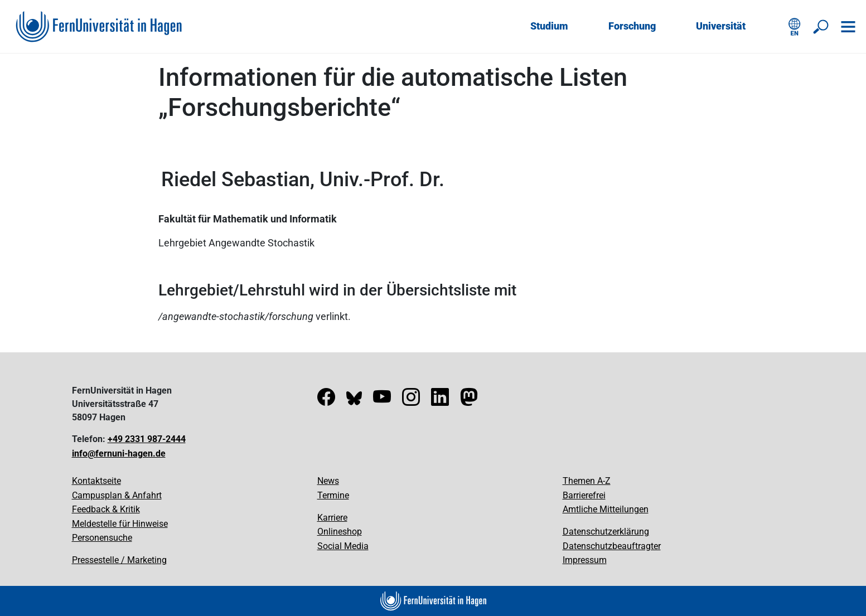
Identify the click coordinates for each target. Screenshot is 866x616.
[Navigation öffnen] (848, 27)
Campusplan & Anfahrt (117, 495)
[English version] (795, 27)
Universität (721, 26)
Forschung (632, 26)
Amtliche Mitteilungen (606, 509)
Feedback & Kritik (106, 509)
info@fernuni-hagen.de (119, 453)
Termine (333, 495)
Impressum (585, 560)
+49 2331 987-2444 (147, 439)
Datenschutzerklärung (606, 532)
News (328, 481)
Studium (549, 26)
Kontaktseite (96, 481)
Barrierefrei (584, 495)
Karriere (332, 518)
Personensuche (102, 538)
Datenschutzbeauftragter (612, 546)
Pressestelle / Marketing (119, 560)
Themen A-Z (587, 481)
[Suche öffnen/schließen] (821, 27)
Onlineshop (340, 532)
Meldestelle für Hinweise (120, 524)
